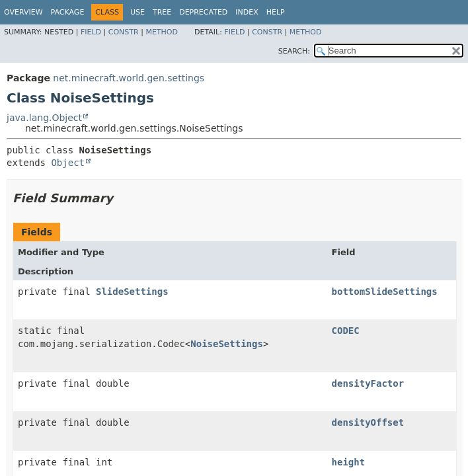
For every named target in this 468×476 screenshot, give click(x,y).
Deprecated (203, 12)
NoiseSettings (227, 344)
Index (247, 12)
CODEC (346, 331)
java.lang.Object (44, 118)
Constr (124, 32)
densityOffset (368, 422)
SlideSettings (132, 292)
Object (68, 163)
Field (91, 32)
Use (137, 12)
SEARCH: (294, 51)
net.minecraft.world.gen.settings (129, 78)
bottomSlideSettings (385, 292)
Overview (23, 12)
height (349, 462)
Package (68, 12)
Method (162, 32)
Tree (162, 12)
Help (276, 12)
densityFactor (368, 383)
